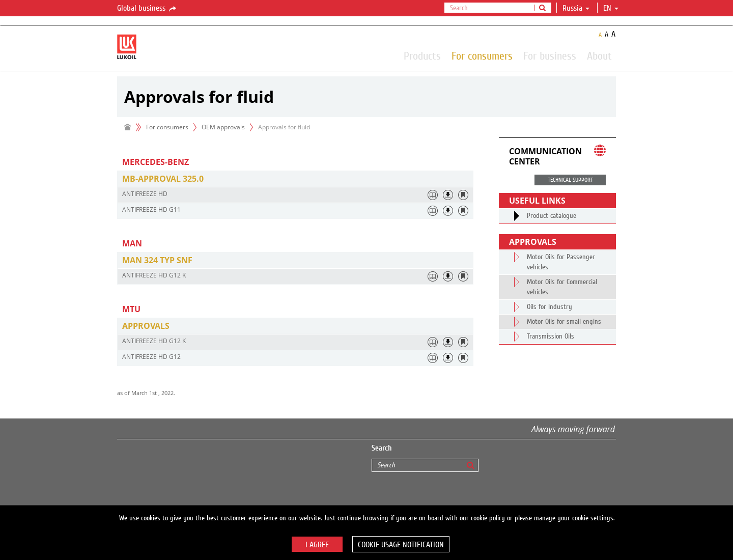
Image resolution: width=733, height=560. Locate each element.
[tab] (295, 179)
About (599, 55)
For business (550, 55)
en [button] (611, 8)
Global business (147, 9)
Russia (576, 8)
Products (422, 55)
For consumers (482, 55)
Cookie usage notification (401, 545)
